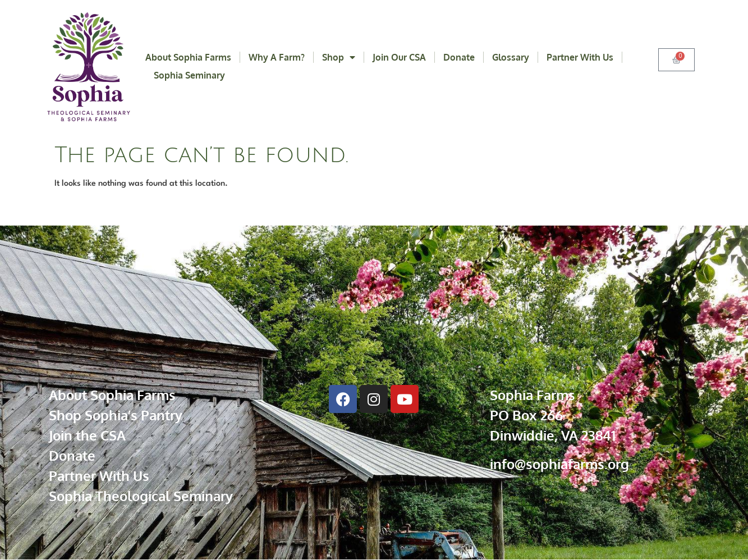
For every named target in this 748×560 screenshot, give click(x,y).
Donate (459, 57)
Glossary (511, 57)
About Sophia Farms (188, 57)
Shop (339, 57)
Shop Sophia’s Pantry (116, 415)
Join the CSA (87, 435)
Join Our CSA (399, 57)
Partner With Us (580, 57)
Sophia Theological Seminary (141, 496)
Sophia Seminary (189, 75)
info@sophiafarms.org (559, 464)
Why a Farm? (277, 57)
